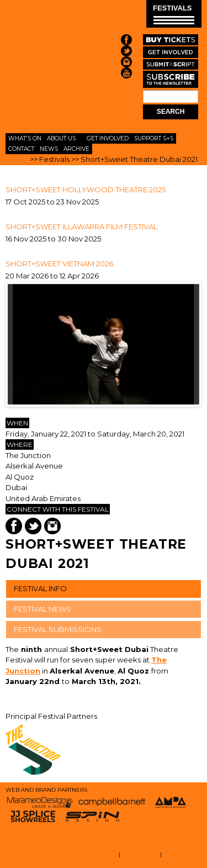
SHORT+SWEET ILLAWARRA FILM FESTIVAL (81, 227)
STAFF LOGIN (140, 854)
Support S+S (154, 138)
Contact (21, 149)
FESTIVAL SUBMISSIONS (58, 629)
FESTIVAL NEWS (43, 609)
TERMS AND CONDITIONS (82, 854)
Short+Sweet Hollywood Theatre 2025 (86, 190)
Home (17, 159)
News (49, 149)
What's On (25, 138)
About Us (61, 138)
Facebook (14, 526)
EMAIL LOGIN (182, 854)
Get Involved (108, 138)
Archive (76, 149)
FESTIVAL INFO (40, 588)
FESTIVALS (174, 14)
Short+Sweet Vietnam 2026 (59, 264)
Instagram (52, 526)
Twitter (33, 526)
